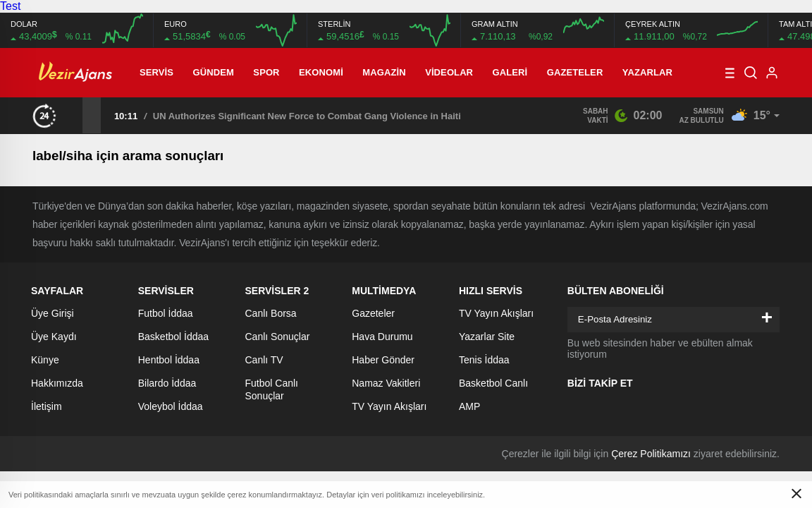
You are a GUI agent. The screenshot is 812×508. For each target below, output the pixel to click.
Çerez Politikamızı (651, 454)
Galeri (510, 72)
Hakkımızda (57, 383)
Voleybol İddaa (171, 406)
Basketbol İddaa (173, 337)
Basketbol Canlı (493, 383)
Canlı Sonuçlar (278, 337)
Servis (156, 72)
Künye (45, 360)
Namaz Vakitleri (386, 383)
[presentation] (73, 115)
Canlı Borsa (271, 313)
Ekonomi (321, 72)
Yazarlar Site (487, 337)
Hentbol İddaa (169, 360)
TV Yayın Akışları (389, 406)
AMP (469, 406)
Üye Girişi (53, 313)
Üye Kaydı (54, 337)
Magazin (384, 72)
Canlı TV (264, 360)
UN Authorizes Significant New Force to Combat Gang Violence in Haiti (307, 116)
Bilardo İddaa (167, 383)
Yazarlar (647, 72)
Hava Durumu (382, 337)
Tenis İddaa (484, 360)
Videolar (449, 72)
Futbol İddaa (166, 313)
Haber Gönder (383, 360)
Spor (266, 72)
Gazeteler (575, 72)
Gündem (214, 72)
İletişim (47, 406)
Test (10, 6)
